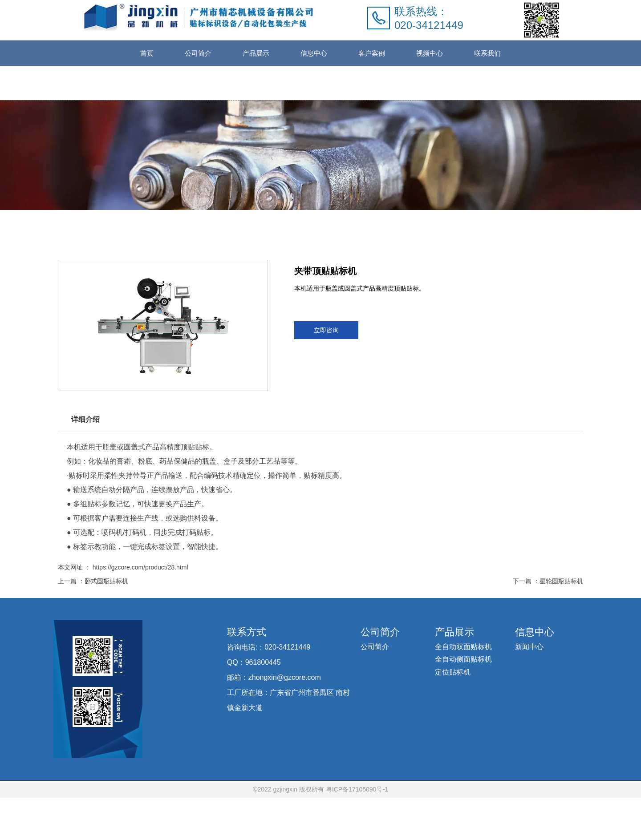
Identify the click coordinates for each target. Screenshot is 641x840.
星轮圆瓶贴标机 (561, 592)
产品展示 (256, 53)
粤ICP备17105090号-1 (356, 832)
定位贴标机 (453, 714)
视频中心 (430, 53)
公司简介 (198, 53)
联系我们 (487, 53)
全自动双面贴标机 (463, 689)
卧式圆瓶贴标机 (106, 592)
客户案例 (372, 53)
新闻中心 (529, 689)
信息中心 (314, 53)
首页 (147, 53)
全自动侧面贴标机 (463, 701)
